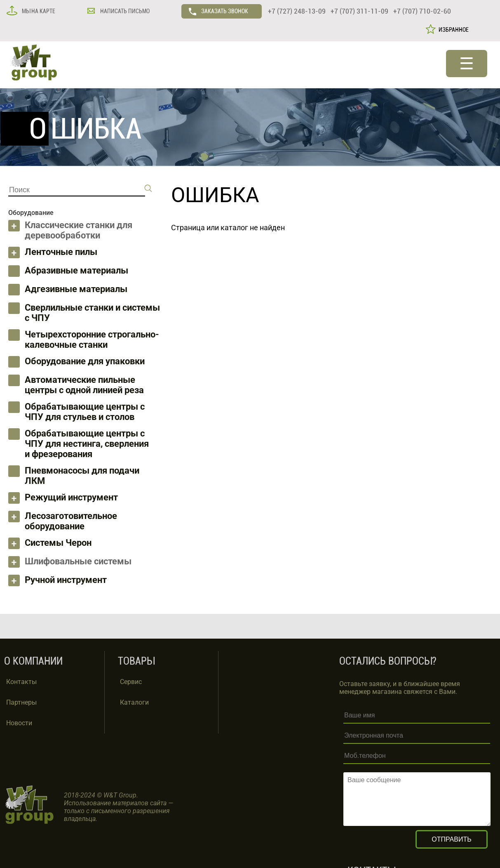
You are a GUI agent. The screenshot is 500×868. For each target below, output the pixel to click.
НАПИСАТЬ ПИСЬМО (124, 11)
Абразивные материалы (76, 270)
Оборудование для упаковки (85, 361)
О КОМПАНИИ (33, 661)
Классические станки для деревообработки (79, 230)
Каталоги (134, 702)
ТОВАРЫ (136, 661)
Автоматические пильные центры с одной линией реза (84, 385)
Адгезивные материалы (76, 289)
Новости (19, 723)
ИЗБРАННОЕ (452, 30)
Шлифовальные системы (78, 561)
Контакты (21, 682)
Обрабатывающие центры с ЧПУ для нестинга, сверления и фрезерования (87, 444)
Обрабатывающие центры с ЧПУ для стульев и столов (85, 412)
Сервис (131, 682)
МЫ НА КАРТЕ (38, 11)
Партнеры (21, 702)
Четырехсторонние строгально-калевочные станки (92, 340)
